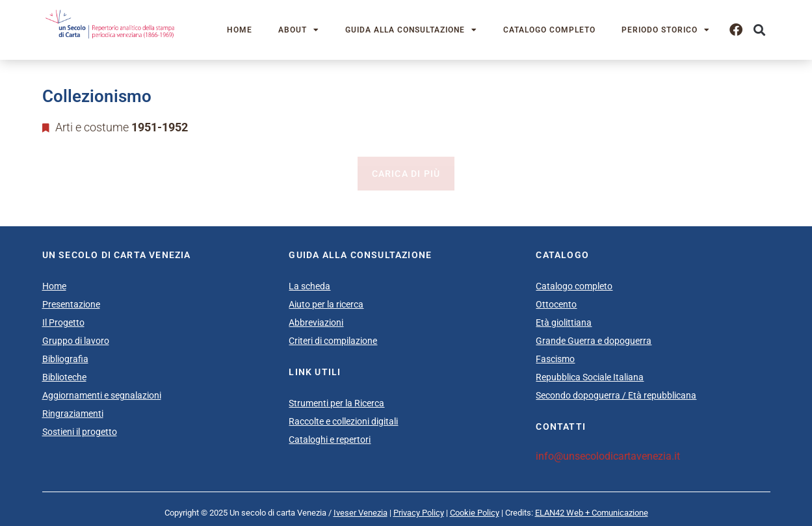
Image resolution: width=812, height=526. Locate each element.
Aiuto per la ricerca (326, 304)
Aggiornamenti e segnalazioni (102, 395)
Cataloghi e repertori (330, 440)
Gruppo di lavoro (76, 341)
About (299, 30)
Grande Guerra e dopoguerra (594, 341)
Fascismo (555, 359)
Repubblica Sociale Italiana (590, 377)
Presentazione (71, 304)
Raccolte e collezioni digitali (343, 421)
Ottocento (556, 304)
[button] (760, 30)
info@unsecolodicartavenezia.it (608, 456)
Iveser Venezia (360, 513)
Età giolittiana (564, 322)
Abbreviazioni (316, 322)
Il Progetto (63, 322)
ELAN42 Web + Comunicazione (592, 513)
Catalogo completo (549, 30)
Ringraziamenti (73, 414)
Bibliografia (65, 359)
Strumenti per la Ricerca (336, 403)
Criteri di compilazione (333, 341)
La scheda (309, 286)
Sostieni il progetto (80, 432)
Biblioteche (64, 377)
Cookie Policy (475, 513)
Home (240, 30)
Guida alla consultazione (411, 30)
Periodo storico (666, 30)
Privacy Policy (419, 513)
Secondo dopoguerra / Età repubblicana (616, 395)
